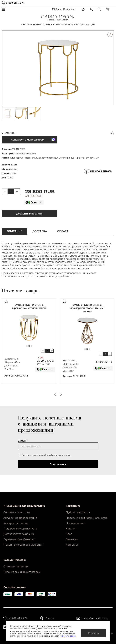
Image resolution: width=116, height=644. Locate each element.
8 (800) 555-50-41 (15, 3)
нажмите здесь (68, 636)
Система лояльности (17, 512)
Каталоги (72, 529)
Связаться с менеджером (33, 140)
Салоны (50, 618)
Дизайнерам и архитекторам (22, 572)
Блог (69, 534)
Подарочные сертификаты (20, 529)
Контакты (72, 545)
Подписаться (58, 464)
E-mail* (22, 441)
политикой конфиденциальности (52, 455)
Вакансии (72, 539)
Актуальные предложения (20, 518)
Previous (55, 394)
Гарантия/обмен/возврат (19, 539)
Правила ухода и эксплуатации (23, 545)
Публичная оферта (78, 512)
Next (61, 394)
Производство (75, 523)
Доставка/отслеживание (19, 534)
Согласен (94, 633)
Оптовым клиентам (16, 567)
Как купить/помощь (16, 523)
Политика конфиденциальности (86, 518)
